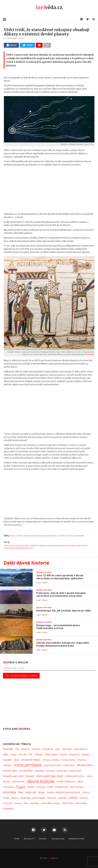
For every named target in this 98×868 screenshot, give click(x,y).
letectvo (25, 749)
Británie (56, 760)
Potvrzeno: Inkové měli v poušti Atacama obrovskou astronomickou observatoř (61, 594)
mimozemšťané (28, 765)
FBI (31, 755)
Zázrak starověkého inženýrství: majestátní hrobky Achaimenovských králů (63, 644)
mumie (63, 755)
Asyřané (35, 803)
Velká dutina (51, 755)
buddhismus (62, 787)
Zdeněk (21, 38)
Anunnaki (8, 749)
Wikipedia (89, 354)
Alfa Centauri (77, 787)
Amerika (25, 798)
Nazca (15, 798)
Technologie (58, 839)
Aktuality (29, 839)
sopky (13, 755)
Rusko (86, 755)
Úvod (17, 839)
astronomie (18, 781)
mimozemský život (50, 776)
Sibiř (6, 754)
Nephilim (7, 760)
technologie (39, 798)
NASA (73, 798)
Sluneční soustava (66, 536)
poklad (31, 787)
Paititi (50, 787)
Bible (21, 792)
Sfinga (46, 760)
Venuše (23, 755)
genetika (63, 798)
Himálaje (39, 771)
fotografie (48, 749)
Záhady (43, 839)
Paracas (41, 787)
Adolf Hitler (68, 803)
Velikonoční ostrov (75, 776)
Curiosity (8, 803)
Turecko (36, 749)
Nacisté (52, 798)
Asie (58, 749)
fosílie (6, 798)
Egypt (21, 787)
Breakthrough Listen (13, 776)
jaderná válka (10, 771)
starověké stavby (50, 803)
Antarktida (10, 792)
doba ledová (80, 749)
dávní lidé (67, 749)
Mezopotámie (85, 765)
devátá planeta (30, 536)
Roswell (30, 776)
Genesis (84, 798)
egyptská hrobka (53, 765)
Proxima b (74, 755)
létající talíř (31, 792)
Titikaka (39, 755)
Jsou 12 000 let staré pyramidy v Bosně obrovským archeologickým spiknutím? (60, 577)
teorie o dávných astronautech (64, 792)
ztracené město (31, 760)
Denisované (75, 771)
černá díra (62, 771)
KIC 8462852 (26, 771)
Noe (26, 803)
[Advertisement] (49, 189)
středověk (80, 536)
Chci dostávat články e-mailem (21, 676)
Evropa (18, 803)
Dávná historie (76, 839)
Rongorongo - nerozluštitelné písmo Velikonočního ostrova (58, 627)
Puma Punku (68, 760)
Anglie (42, 792)
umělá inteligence (66, 782)
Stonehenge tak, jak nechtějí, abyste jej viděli (64, 611)
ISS (17, 749)
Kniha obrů (69, 765)
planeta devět (51, 536)
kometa (41, 536)
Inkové (86, 792)
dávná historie (17, 536)
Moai (17, 760)
